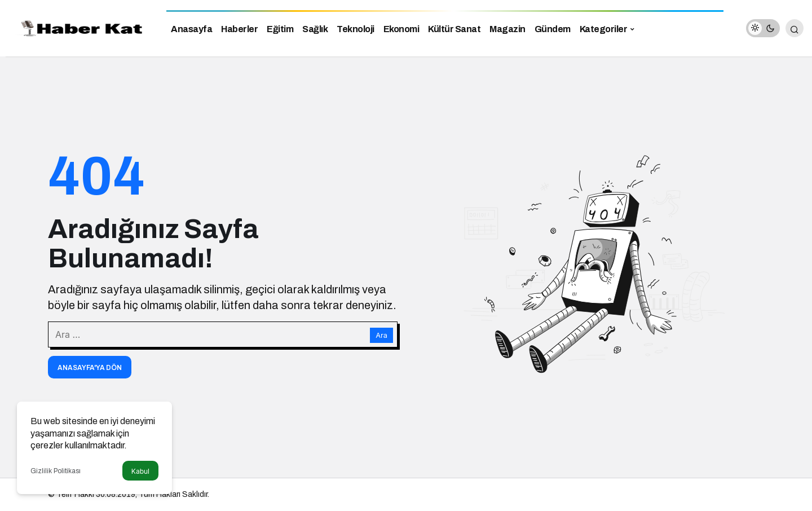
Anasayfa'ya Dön (90, 368)
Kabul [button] (140, 471)
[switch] (763, 28)
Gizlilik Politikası (56, 471)
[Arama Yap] (795, 28)
